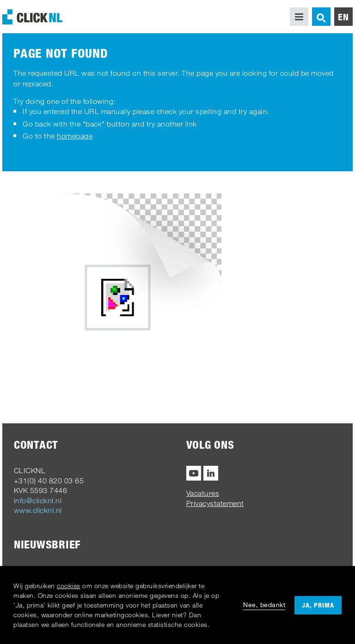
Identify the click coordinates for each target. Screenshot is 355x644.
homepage (75, 136)
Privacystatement (215, 503)
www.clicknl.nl (38, 510)
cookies (69, 586)
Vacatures (203, 493)
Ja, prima (318, 605)
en (343, 17)
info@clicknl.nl (38, 500)
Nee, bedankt (264, 605)
